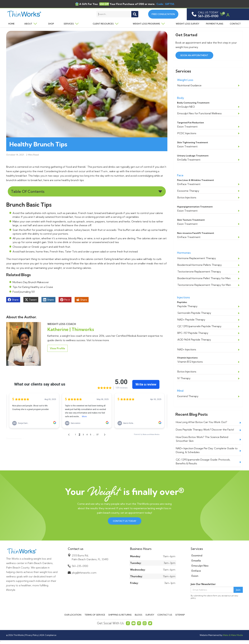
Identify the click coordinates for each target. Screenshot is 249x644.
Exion (195, 576)
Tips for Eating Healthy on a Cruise (33, 287)
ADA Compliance (48, 635)
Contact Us (165, 615)
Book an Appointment (194, 55)
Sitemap (180, 615)
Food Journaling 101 (24, 292)
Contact (235, 24)
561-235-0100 (80, 566)
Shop (51, 24)
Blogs (139, 615)
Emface (196, 571)
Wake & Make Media (233, 635)
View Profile (57, 348)
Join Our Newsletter (203, 584)
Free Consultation (163, 14)
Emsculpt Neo (200, 566)
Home (11, 24)
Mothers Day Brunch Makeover (31, 282)
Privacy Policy (32, 635)
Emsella (196, 561)
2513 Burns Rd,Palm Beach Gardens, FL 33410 (90, 557)
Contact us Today (125, 521)
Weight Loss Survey (188, 24)
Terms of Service (95, 615)
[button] (30, 24)
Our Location (73, 615)
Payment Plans (215, 24)
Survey (150, 615)
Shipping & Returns (120, 615)
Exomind (197, 555)
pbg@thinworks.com (84, 573)
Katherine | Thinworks (71, 329)
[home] (30, 14)
